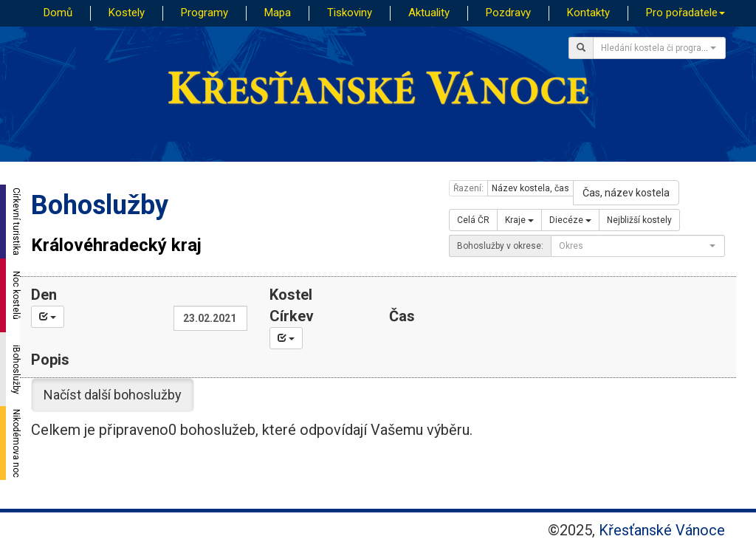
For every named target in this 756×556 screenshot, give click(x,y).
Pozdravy (508, 13)
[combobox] (659, 48)
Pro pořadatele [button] (685, 13)
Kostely (127, 13)
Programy (205, 13)
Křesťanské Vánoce (662, 530)
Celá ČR (473, 220)
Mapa (278, 13)
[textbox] (655, 48)
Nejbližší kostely (639, 220)
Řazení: (468, 188)
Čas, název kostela (626, 193)
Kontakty (588, 13)
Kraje (519, 220)
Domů (58, 13)
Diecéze (570, 220)
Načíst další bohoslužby (113, 395)
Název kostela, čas (530, 188)
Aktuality (429, 13)
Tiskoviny (350, 13)
